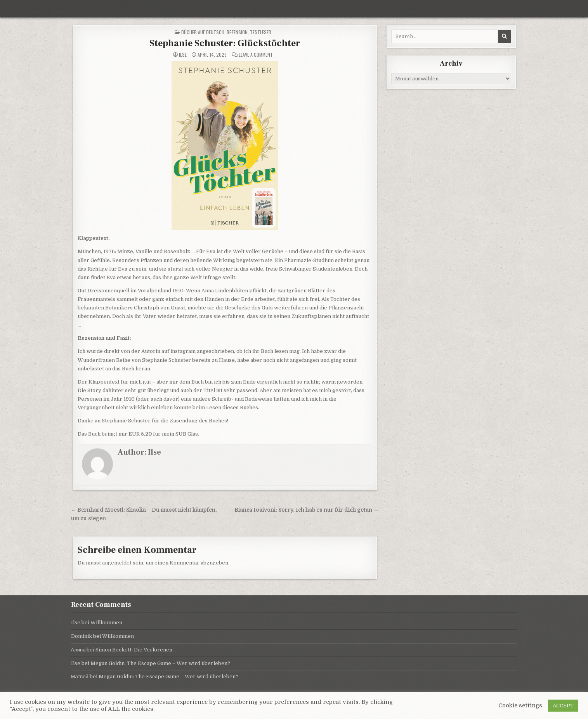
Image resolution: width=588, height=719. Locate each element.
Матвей (80, 676)
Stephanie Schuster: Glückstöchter (225, 43)
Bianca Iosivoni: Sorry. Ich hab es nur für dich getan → (307, 510)
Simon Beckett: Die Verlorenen (134, 650)
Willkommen (106, 623)
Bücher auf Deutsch (203, 32)
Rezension (237, 32)
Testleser (261, 32)
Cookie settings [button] (520, 706)
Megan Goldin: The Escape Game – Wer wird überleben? (160, 663)
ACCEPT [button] (563, 706)
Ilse (183, 55)
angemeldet (117, 563)
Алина (78, 650)
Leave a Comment (256, 55)
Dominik (82, 636)
